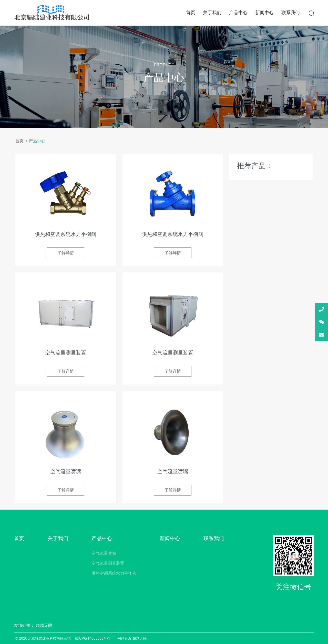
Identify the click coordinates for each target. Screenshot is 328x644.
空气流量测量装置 (108, 563)
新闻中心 (264, 12)
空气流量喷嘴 (104, 553)
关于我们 (212, 12)
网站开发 (125, 638)
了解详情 (66, 253)
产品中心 (238, 12)
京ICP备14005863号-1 (92, 638)
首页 (191, 12)
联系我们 (291, 12)
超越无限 (44, 625)
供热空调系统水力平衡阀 (114, 573)
